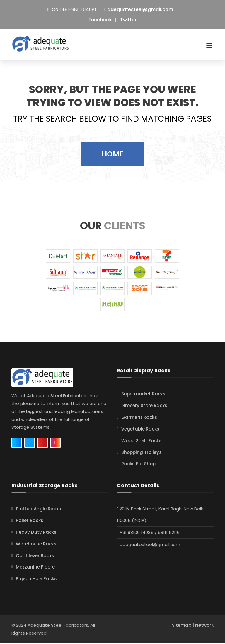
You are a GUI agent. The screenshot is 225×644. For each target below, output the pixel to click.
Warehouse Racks (36, 546)
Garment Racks (139, 421)
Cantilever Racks (35, 557)
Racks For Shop (138, 467)
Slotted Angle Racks (39, 511)
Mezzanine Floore (35, 569)
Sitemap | (184, 626)
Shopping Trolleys (142, 455)
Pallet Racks (30, 523)
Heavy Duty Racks (36, 534)
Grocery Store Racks (144, 409)
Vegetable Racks (140, 432)
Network (204, 626)
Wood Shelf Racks (142, 444)
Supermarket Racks (143, 398)
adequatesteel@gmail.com (140, 10)
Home (112, 158)
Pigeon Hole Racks (36, 580)
